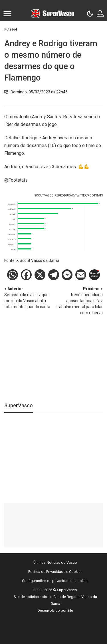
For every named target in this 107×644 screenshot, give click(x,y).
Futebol (11, 29)
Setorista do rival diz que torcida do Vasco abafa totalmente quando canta (29, 297)
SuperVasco (19, 405)
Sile (70, 610)
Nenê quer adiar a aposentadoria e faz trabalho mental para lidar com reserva (78, 300)
